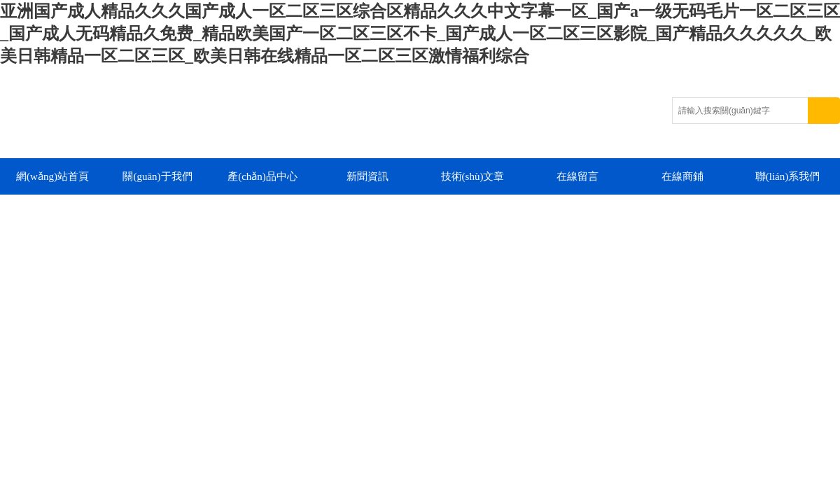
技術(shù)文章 (473, 176)
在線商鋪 (682, 176)
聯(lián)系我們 (787, 176)
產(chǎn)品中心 (262, 176)
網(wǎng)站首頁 (52, 176)
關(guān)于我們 (157, 176)
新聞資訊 (367, 176)
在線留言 (577, 176)
